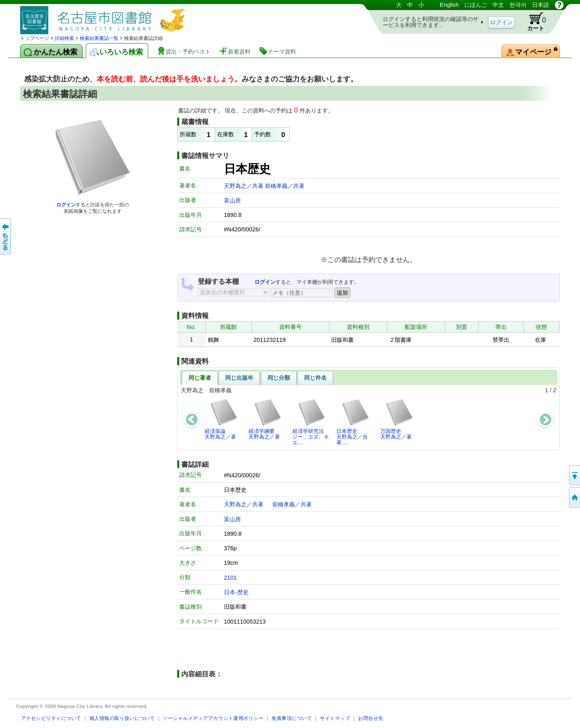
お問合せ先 (371, 718)
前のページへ (6, 237)
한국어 (518, 5)
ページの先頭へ (574, 475)
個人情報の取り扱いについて (122, 718)
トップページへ (574, 497)
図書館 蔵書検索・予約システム (105, 17)
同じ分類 (279, 378)
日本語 (541, 5)
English (449, 5)
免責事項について (292, 718)
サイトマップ (335, 718)
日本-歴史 (236, 592)
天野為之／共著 (244, 186)
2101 (230, 578)
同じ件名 (315, 378)
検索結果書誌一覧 (99, 38)
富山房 (232, 200)
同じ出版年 (239, 378)
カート (533, 22)
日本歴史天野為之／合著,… (353, 422)
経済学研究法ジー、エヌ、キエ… (311, 422)
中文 (498, 5)
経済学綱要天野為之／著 (265, 419)
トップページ (35, 38)
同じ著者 (200, 378)
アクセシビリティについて (51, 718)
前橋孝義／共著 (285, 186)
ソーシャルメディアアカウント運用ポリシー (213, 718)
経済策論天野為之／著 (221, 419)
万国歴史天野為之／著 (397, 419)
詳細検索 (64, 38)
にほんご (476, 5)
